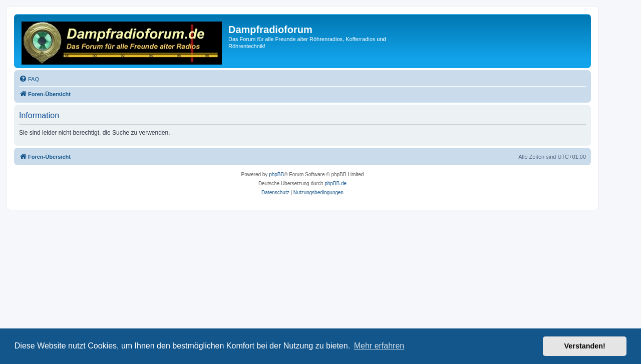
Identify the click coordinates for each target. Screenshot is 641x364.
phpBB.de (336, 184)
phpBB (276, 174)
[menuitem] (29, 79)
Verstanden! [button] (585, 346)
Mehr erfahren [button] (379, 346)
